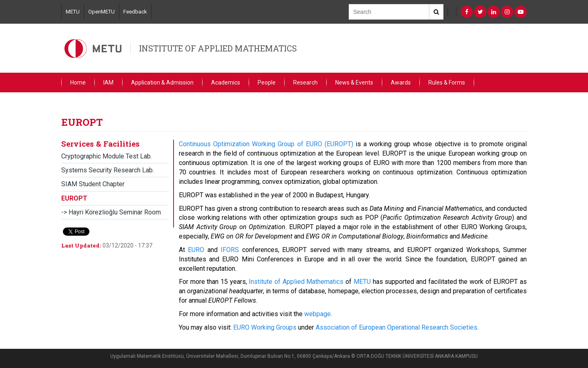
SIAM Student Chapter (93, 184)
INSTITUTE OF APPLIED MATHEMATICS (218, 48)
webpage (317, 314)
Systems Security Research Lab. (108, 170)
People (267, 83)
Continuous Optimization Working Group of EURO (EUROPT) (266, 144)
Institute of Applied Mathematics (296, 282)
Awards (401, 83)
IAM (108, 83)
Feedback (135, 12)
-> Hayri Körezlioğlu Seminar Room (111, 212)
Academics (226, 83)
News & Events (354, 83)
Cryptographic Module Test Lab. (107, 156)
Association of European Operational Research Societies (396, 327)
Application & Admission (162, 83)
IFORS (230, 250)
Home (78, 83)
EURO (196, 250)
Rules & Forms (447, 83)
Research (305, 83)
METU (73, 12)
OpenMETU (101, 12)
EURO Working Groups (265, 327)
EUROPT (74, 198)
